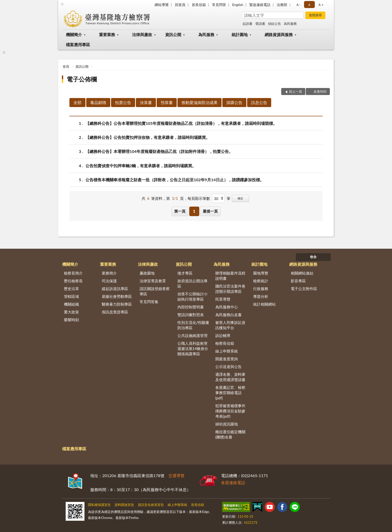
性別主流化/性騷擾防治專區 (193, 325)
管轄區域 (71, 296)
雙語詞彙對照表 (191, 315)
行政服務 (261, 289)
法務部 (282, 5)
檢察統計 (261, 281)
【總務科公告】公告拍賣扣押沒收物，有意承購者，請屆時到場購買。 (148, 137)
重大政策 (71, 312)
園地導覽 (261, 273)
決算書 (146, 102)
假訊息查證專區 (115, 312)
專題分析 (261, 296)
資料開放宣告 (124, 505)
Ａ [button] (309, 5)
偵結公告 (274, 24)
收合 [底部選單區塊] (313, 257)
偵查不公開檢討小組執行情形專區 (192, 296)
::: (62, 4)
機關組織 (71, 304)
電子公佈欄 (82, 79)
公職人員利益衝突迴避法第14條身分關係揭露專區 (193, 348)
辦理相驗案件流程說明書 (230, 276)
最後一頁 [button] (210, 211)
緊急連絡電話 (260, 5)
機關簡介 (74, 34)
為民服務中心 (227, 307)
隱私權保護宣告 (99, 505)
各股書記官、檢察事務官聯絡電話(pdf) (230, 393)
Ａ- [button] (298, 5)
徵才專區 (185, 273)
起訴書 (248, 24)
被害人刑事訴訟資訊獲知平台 (230, 325)
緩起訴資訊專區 (115, 289)
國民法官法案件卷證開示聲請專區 (230, 289)
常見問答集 (149, 302)
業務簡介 (109, 273)
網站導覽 (162, 5)
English (238, 5)
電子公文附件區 (304, 289)
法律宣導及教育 (153, 281)
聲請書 (260, 24)
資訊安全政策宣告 (151, 505)
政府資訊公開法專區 (192, 283)
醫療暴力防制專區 (117, 304)
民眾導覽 (223, 299)
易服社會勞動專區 (117, 296)
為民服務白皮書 (228, 315)
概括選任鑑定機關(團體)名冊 (230, 434)
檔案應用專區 (78, 45)
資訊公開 (173, 34)
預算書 (167, 102)
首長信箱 (199, 5)
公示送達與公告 (228, 367)
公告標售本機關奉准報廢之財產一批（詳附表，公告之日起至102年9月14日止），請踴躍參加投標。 (175, 180)
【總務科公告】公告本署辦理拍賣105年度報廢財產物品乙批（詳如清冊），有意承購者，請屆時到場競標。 (181, 123)
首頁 (66, 66)
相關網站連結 (302, 273)
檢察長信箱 (225, 343)
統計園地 (240, 34)
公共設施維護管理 (192, 335)
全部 (77, 102)
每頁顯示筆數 (199, 198)
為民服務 (290, 24)
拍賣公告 (123, 102)
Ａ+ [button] (321, 5)
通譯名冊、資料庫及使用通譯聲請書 (230, 377)
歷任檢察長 (73, 281)
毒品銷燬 (98, 102)
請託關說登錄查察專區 (155, 291)
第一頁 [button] (180, 211)
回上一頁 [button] (296, 92)
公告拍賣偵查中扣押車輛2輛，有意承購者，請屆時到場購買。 (141, 166)
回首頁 (180, 5)
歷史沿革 (71, 289)
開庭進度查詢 (227, 359)
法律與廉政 (142, 34)
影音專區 (298, 281)
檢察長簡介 (73, 273)
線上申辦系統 (227, 351)
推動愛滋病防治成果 (200, 102)
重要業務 (107, 34)
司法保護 (109, 281)
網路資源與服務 (279, 34)
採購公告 (234, 102)
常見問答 (219, 5)
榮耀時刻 (71, 320)
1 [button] (194, 211)
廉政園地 (147, 273)
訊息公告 (259, 102)
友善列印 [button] (320, 92)
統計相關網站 (264, 304)
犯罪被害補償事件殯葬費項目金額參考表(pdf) (230, 411)
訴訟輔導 (223, 335)
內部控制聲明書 (191, 307)
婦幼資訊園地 (227, 424)
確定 (240, 198)
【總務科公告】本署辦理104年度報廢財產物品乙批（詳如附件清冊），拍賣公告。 (159, 151)
